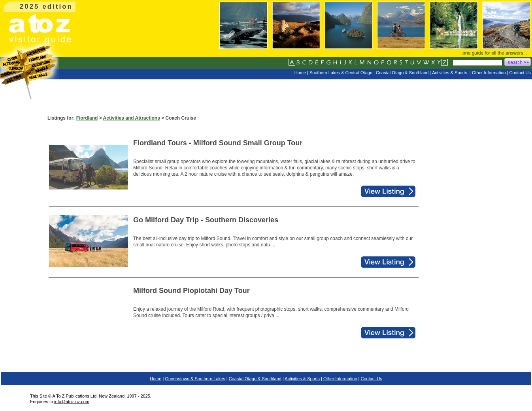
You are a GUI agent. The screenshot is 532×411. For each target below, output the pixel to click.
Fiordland (87, 118)
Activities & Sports (302, 379)
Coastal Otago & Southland (255, 379)
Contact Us (372, 379)
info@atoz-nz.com (72, 402)
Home (156, 379)
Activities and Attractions (132, 118)
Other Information (340, 379)
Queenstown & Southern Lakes (195, 379)
